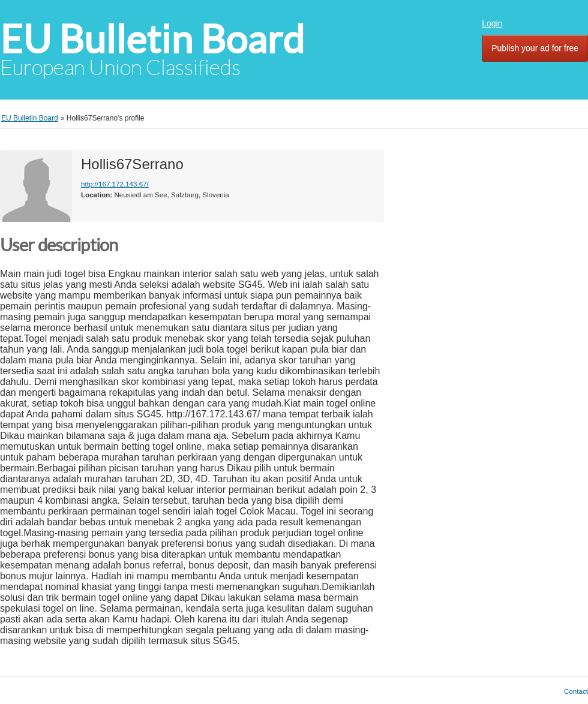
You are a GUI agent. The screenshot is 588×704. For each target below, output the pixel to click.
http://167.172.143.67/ (115, 184)
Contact (576, 691)
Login (492, 23)
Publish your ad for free (535, 48)
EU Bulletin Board (152, 39)
